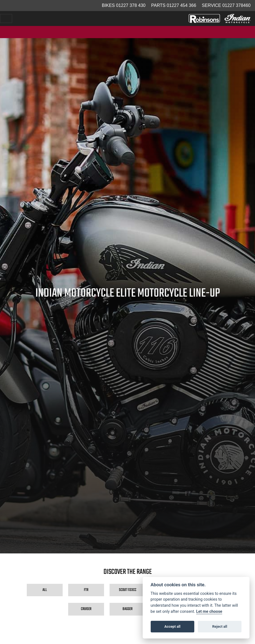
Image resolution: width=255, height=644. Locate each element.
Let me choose (209, 612)
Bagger (127, 609)
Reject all (220, 626)
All (45, 590)
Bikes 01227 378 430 (124, 5)
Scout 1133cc (128, 590)
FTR (86, 590)
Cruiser (86, 609)
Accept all (172, 626)
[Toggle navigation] (6, 19)
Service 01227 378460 (226, 5)
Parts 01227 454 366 (174, 5)
